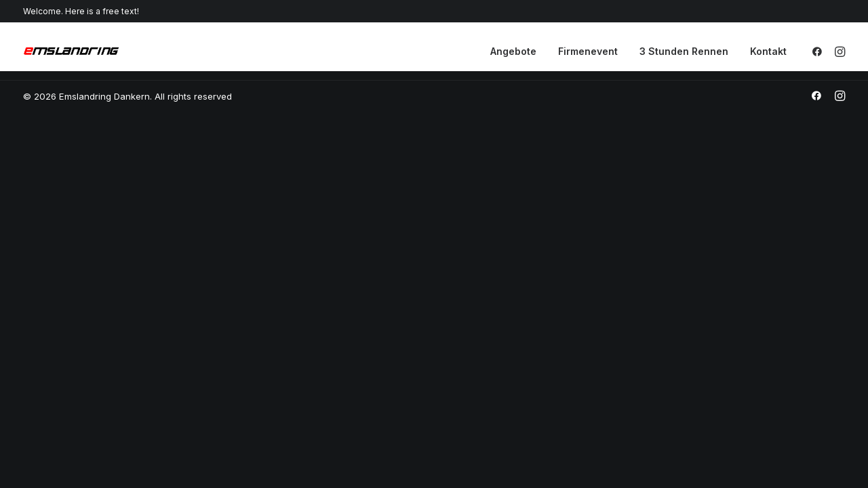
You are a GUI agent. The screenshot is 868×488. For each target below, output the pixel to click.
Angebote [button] (513, 51)
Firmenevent (588, 51)
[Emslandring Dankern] (71, 52)
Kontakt (768, 51)
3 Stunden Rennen (684, 51)
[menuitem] (513, 52)
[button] (820, 52)
